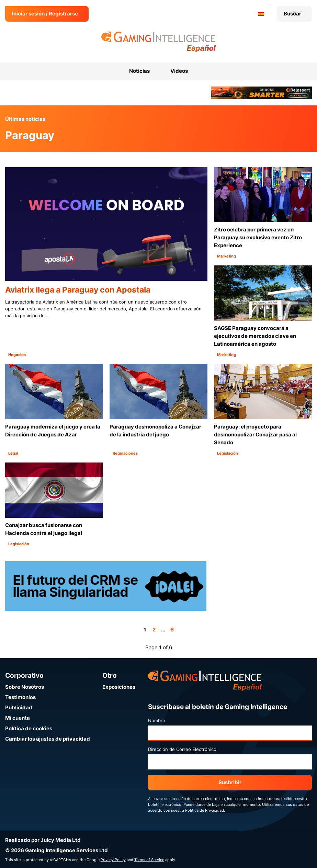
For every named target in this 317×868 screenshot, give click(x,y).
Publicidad (19, 707)
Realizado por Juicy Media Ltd (43, 840)
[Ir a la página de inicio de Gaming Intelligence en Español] (158, 42)
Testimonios (20, 697)
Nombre (157, 720)
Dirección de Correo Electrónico (182, 749)
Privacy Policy (113, 860)
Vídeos (179, 71)
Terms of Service (149, 860)
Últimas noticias (25, 119)
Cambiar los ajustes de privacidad (48, 739)
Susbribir (230, 782)
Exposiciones (119, 687)
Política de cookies (29, 728)
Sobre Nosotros (25, 687)
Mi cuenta (18, 718)
